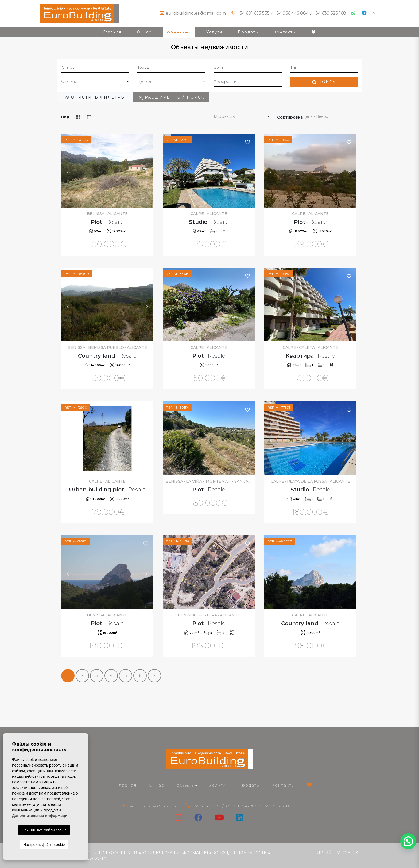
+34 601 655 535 (253, 13)
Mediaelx (347, 853)
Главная (112, 32)
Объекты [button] (178, 32)
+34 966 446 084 (291, 13)
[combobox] (95, 68)
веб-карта (95, 858)
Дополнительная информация (41, 816)
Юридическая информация (175, 853)
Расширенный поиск (171, 97)
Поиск (324, 82)
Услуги (214, 32)
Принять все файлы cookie (44, 830)
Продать (248, 32)
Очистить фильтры (95, 97)
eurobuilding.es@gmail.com (196, 13)
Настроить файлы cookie (44, 844)
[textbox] (95, 67)
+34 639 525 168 (329, 13)
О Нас (144, 32)
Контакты (285, 32)
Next (147, 171)
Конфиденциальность (240, 853)
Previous (68, 171)
